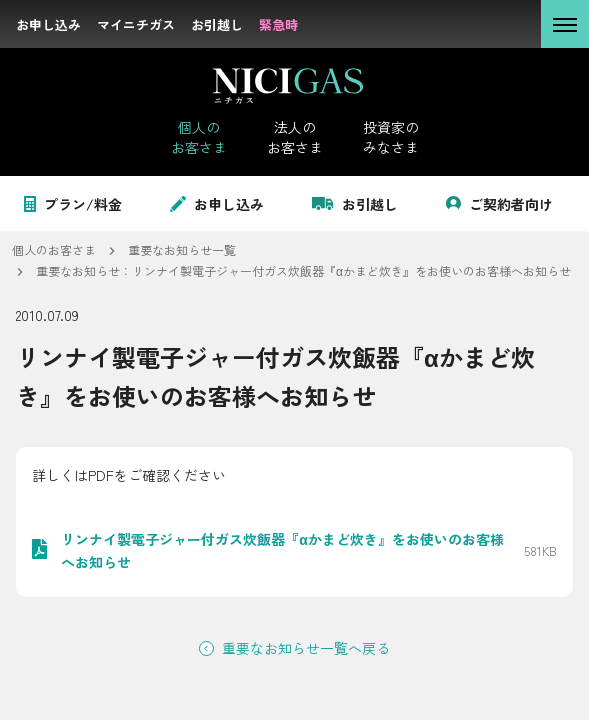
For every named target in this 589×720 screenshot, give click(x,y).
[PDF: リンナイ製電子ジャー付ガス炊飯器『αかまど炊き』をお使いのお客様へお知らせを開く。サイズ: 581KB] (294, 550)
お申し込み (217, 204)
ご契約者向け (499, 204)
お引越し (355, 204)
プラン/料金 (73, 204)
